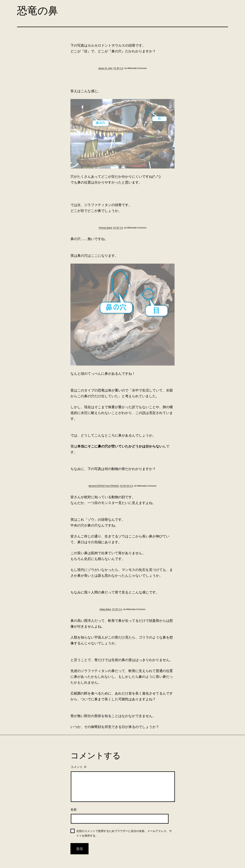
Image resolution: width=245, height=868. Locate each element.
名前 (74, 810)
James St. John (105, 68)
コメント (79, 767)
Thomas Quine (105, 228)
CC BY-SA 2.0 (126, 486)
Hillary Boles (105, 609)
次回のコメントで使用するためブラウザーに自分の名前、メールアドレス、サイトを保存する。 (124, 833)
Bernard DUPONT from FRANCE (104, 486)
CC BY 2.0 (118, 68)
